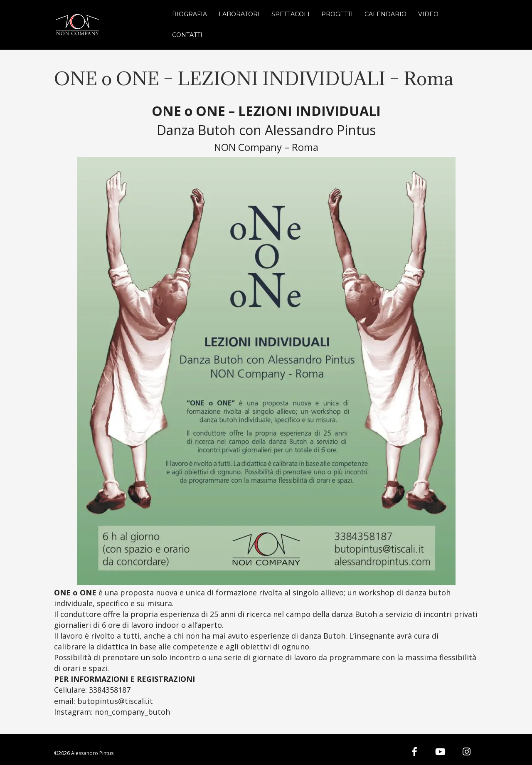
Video (428, 14)
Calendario (385, 14)
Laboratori (239, 14)
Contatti (187, 35)
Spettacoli (291, 14)
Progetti (337, 14)
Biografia (190, 14)
